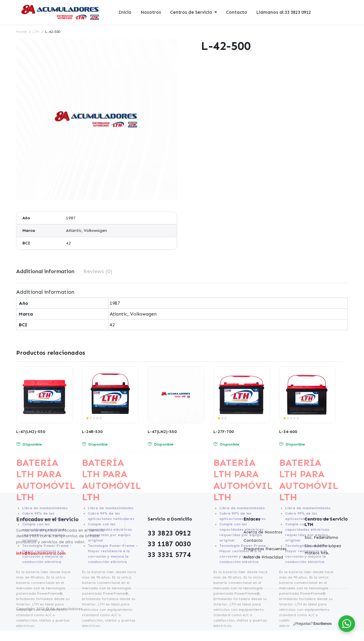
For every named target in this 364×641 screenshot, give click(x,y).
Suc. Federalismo (321, 537)
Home (21, 32)
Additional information (45, 271)
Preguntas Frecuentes (265, 549)
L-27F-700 (224, 432)
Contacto (237, 12)
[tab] (45, 271)
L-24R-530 (92, 432)
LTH (36, 32)
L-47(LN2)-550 (31, 432)
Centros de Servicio (191, 12)
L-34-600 (288, 432)
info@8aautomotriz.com (41, 553)
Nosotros (151, 12)
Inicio (125, 12)
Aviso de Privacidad (263, 557)
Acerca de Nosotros (263, 532)
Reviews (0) (98, 271)
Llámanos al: (283, 12)
